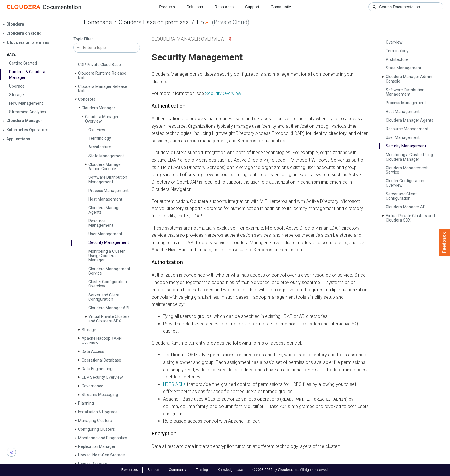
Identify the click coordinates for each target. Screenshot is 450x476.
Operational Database (101, 360)
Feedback (444, 243)
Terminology (100, 138)
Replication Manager (97, 446)
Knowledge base (230, 470)
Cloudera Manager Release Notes (103, 89)
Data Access (93, 351)
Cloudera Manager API (109, 308)
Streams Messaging (100, 395)
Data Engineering (97, 369)
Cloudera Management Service (109, 271)
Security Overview (223, 93)
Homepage (98, 22)
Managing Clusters (95, 421)
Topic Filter (83, 39)
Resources (224, 7)
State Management (106, 156)
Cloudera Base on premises (154, 22)
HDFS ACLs (174, 384)
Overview (97, 130)
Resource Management (101, 223)
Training (202, 470)
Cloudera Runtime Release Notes (102, 75)
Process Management (108, 191)
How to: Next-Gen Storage (101, 455)
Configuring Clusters (96, 429)
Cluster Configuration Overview (108, 284)
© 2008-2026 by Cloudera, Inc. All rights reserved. (291, 470)
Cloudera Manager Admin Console (105, 167)
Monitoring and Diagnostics (103, 438)
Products (167, 7)
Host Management (105, 199)
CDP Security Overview (102, 377)
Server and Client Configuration (104, 297)
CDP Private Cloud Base (99, 65)
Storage (89, 330)
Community (281, 7)
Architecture (100, 147)
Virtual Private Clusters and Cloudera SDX (109, 319)
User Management (105, 234)
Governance (92, 386)
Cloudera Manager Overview (102, 119)
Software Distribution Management (108, 179)
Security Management (109, 242)
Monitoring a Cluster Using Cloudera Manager (107, 256)
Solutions (195, 7)
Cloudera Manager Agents (105, 210)
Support (252, 7)
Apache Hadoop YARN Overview (102, 340)
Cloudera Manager (98, 108)
